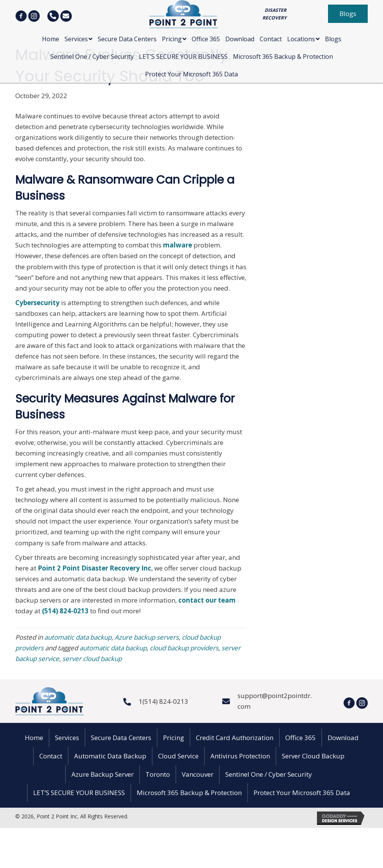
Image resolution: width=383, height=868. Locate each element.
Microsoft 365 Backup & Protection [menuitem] (189, 793)
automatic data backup (78, 637)
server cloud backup (92, 659)
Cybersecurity (38, 303)
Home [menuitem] (34, 738)
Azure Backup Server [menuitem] (103, 774)
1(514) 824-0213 (163, 701)
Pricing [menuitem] (174, 738)
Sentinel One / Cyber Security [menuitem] (269, 774)
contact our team (207, 600)
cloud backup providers (184, 648)
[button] (348, 14)
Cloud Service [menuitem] (178, 756)
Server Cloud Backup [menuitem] (313, 756)
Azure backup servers (147, 637)
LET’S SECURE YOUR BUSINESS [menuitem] (79, 793)
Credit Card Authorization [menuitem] (235, 738)
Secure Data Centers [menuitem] (121, 738)
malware (178, 245)
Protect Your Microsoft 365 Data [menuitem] (302, 793)
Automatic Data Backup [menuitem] (110, 756)
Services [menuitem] (67, 738)
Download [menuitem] (343, 738)
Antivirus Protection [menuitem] (240, 756)
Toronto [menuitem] (158, 774)
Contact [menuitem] (51, 756)
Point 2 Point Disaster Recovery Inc (95, 568)
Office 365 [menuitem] (301, 738)
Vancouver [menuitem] (198, 774)
